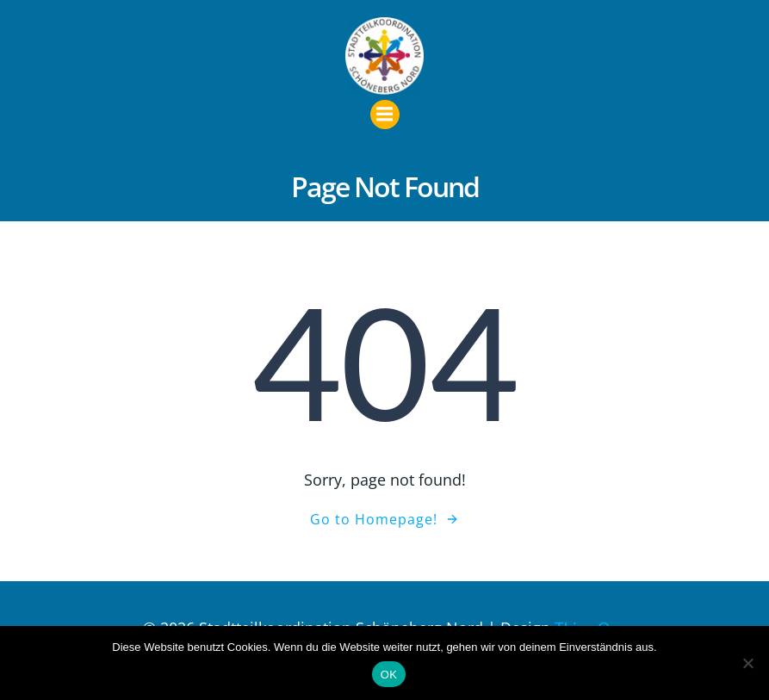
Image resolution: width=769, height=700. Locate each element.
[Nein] (747, 663)
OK (389, 675)
